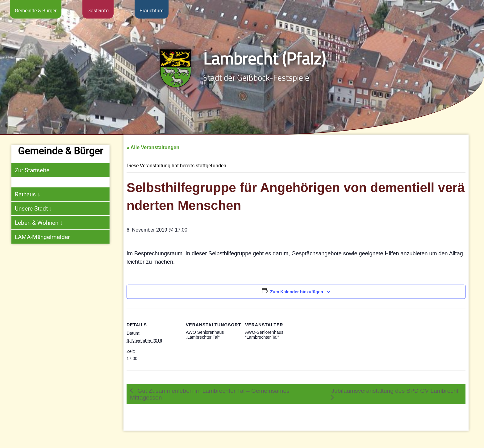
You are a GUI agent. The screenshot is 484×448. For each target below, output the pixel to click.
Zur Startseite (28, 170)
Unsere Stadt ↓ (30, 209)
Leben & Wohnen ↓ (35, 223)
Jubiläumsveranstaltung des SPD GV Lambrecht (395, 402)
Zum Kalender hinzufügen (297, 304)
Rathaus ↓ (24, 194)
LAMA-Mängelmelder (38, 237)
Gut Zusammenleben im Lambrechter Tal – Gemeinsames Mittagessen (210, 406)
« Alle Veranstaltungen (153, 159)
